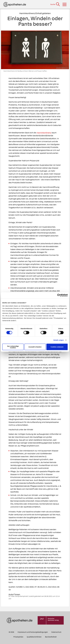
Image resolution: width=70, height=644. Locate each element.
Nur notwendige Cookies (13, 347)
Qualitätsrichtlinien (34, 637)
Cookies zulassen (57, 347)
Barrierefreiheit (51, 637)
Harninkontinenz (44, 133)
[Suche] (55, 4)
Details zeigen (59, 340)
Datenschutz (56, 632)
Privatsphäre (18, 637)
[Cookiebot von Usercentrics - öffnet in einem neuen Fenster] (59, 295)
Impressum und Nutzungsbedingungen (33, 632)
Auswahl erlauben (35, 347)
